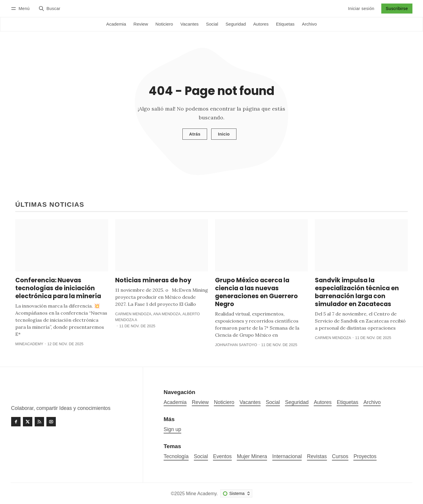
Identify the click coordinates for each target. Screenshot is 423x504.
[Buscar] (49, 8)
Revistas (317, 456)
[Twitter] (28, 422)
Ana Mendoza (167, 314)
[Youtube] (51, 422)
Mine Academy (201, 494)
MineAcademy (29, 344)
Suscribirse (397, 9)
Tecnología (176, 456)
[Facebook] (16, 422)
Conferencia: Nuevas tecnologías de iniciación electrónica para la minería (58, 288)
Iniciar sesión (361, 9)
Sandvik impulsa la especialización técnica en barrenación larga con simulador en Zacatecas (357, 292)
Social (201, 456)
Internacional (287, 456)
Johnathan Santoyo (236, 345)
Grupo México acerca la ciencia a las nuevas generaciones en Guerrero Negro (256, 292)
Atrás (195, 134)
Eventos (222, 456)
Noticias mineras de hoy (153, 280)
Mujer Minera (252, 456)
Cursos (340, 456)
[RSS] (39, 422)
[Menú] (21, 8)
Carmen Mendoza (133, 314)
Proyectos (365, 456)
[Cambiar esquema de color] (236, 493)
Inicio (224, 134)
